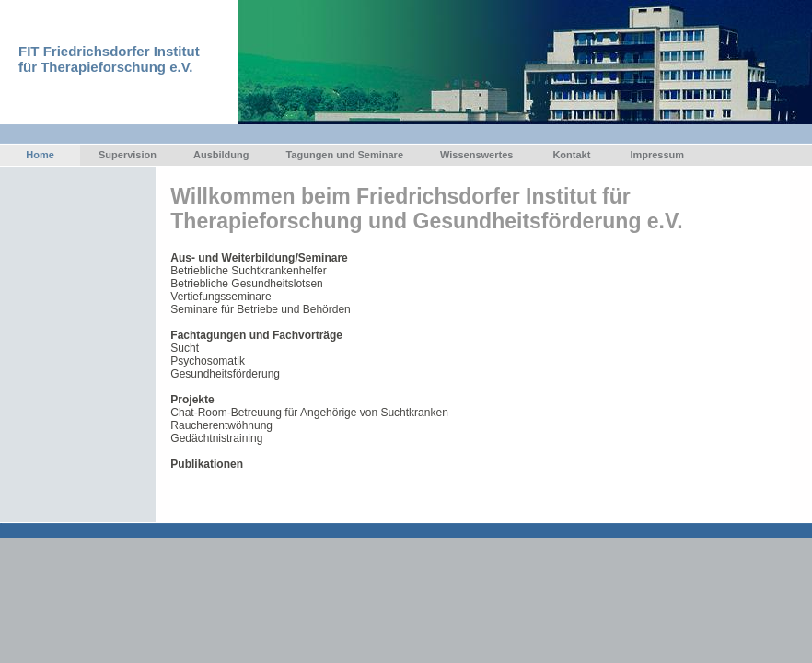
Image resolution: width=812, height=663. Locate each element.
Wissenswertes (476, 155)
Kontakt (571, 155)
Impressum (657, 155)
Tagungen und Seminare (344, 155)
